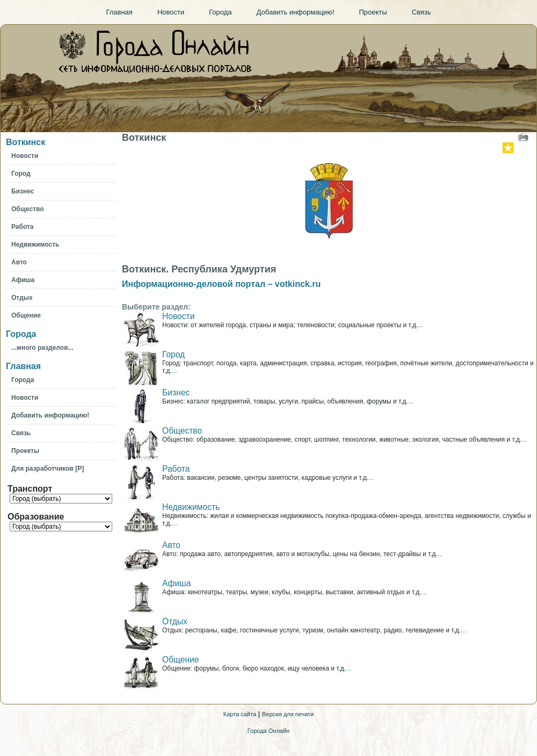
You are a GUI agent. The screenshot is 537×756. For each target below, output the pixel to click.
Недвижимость (191, 507)
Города (21, 334)
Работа (176, 469)
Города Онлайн (268, 731)
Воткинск (26, 142)
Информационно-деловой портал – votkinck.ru (221, 284)
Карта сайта (240, 714)
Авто (171, 545)
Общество (182, 431)
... (420, 325)
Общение (180, 660)
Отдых (175, 621)
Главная (23, 366)
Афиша (176, 583)
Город (173, 354)
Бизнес (176, 393)
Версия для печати (288, 714)
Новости (178, 316)
